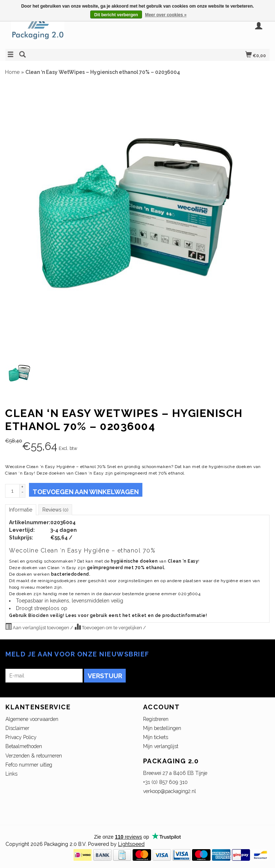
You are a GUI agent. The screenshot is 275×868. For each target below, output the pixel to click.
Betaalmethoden (24, 746)
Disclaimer (17, 728)
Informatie (21, 510)
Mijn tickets (156, 737)
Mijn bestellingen (162, 728)
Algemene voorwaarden (32, 719)
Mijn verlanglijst (161, 746)
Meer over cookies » (166, 15)
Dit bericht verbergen (116, 15)
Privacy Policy (21, 737)
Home (12, 72)
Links (11, 774)
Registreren (156, 719)
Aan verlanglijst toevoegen (38, 627)
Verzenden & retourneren (34, 756)
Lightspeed (131, 844)
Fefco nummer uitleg (29, 765)
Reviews (55, 510)
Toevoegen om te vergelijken (109, 627)
